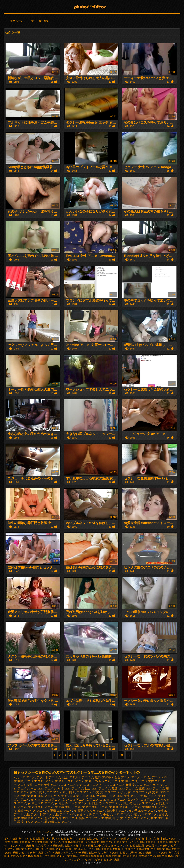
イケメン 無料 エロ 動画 (143, 842)
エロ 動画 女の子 (91, 846)
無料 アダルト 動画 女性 (114, 842)
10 (102, 755)
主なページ (16, 21)
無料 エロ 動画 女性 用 (32, 839)
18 (121, 755)
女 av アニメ (148, 796)
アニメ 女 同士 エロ (125, 781)
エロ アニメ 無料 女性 (137, 849)
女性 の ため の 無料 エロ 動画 (156, 856)
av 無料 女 (124, 839)
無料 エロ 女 (149, 839)
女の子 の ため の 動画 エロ (141, 853)
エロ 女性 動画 (40, 842)
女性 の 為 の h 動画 (22, 856)
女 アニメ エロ (96, 800)
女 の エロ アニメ (73, 800)
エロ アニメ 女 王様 (132, 788)
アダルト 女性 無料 (68, 856)
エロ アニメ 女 (92, 6)
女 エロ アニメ (116, 800)
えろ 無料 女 (92, 842)
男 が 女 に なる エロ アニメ (131, 818)
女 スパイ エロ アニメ (142, 800)
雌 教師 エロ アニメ (57, 822)
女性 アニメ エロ (64, 814)
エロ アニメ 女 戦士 (78, 788)
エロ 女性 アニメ (128, 796)
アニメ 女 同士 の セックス (93, 781)
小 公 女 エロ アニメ (116, 814)
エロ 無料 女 (158, 849)
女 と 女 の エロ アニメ (46, 800)
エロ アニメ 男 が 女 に (53, 796)
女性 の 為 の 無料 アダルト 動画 (107, 853)
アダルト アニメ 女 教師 (85, 777)
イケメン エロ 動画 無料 (23, 846)
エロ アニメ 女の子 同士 (29, 792)
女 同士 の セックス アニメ (137, 803)
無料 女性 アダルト (168, 839)
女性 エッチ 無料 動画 (31, 853)
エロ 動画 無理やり (73, 842)
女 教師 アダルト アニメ (125, 807)
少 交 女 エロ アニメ (144, 814)
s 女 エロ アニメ (24, 777)
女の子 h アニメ (117, 811)
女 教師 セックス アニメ (29, 811)
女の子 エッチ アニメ (142, 811)
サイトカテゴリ (40, 21)
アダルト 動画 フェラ (57, 853)
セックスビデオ (94, 860)
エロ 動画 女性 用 (135, 846)
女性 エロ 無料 (73, 846)
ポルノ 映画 (11, 839)
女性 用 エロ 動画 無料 (51, 846)
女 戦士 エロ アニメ (95, 807)
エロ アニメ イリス (96, 785)
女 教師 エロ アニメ (155, 807)
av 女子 (50, 839)
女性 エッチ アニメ (89, 814)
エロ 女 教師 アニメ (103, 796)
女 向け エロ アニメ (41, 807)
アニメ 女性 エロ (150, 781)
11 (109, 755)
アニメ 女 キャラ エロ (59, 781)
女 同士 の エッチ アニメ (71, 803)
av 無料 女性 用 (168, 846)
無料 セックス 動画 (45, 856)
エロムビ (136, 839)
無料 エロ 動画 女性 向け (110, 849)
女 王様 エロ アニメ (59, 811)
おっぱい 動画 (111, 860)
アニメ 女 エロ (34, 781)
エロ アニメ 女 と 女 (150, 785)
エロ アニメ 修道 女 (122, 785)
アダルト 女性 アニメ (116, 777)
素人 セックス (86, 849)
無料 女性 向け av (116, 856)
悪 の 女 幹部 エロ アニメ (61, 818)
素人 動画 (132, 856)
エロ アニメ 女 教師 (105, 788)
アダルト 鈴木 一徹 (66, 849)
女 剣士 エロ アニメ (41, 803)
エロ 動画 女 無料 (65, 839)
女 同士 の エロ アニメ (103, 803)
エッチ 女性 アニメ (47, 785)
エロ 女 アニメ (79, 796)
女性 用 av (152, 846)
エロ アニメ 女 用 (157, 788)
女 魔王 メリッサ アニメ (89, 811)
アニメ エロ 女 (141, 777)
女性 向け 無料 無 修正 (92, 856)
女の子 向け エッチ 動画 (41, 849)
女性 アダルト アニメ (38, 814)
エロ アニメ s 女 (71, 785)
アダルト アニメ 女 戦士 (52, 777)
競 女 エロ (157, 818)
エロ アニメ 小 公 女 (118, 792)
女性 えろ (55, 842)
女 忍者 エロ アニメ (68, 807)
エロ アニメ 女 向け (51, 788)
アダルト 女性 (84, 839)
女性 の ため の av (113, 846)
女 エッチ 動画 (79, 853)
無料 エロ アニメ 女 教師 (95, 818)
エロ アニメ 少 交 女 (146, 792)
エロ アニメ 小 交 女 (90, 792)
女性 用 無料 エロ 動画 (18, 842)
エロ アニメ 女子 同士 (61, 792)
